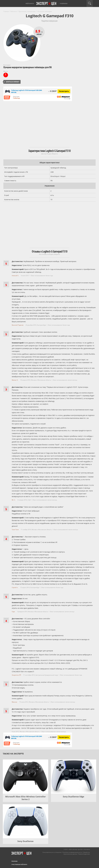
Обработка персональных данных (77, 853)
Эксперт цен (46, 4)
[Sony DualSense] (26, 821)
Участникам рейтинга (19, 864)
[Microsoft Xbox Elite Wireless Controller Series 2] (26, 777)
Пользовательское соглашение (52, 852)
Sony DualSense (25, 841)
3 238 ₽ (52, 91)
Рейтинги (30, 3)
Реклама (14, 861)
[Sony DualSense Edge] (74, 777)
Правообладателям (84, 854)
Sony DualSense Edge (73, 797)
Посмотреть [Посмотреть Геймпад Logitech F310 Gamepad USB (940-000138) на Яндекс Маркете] (64, 91)
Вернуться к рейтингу (12, 82)
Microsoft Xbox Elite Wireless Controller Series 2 (26, 798)
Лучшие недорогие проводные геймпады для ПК (28, 67)
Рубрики (64, 3)
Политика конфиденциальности (72, 852)
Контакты (87, 849)
